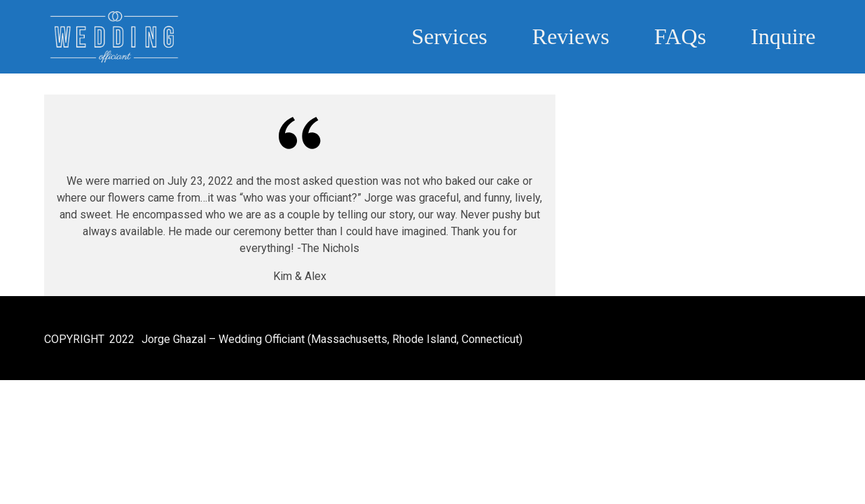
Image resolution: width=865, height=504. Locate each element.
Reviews (571, 36)
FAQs (680, 36)
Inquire (783, 36)
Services (449, 36)
